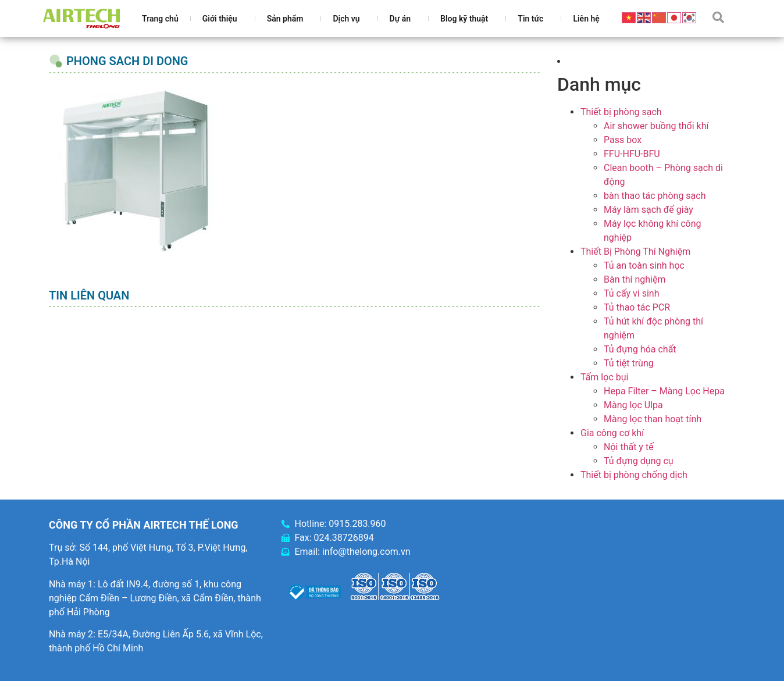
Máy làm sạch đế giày (648, 210)
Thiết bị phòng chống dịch (634, 475)
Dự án (403, 19)
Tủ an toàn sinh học (644, 265)
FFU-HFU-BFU (632, 154)
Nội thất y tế (629, 447)
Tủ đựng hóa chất (640, 349)
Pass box (623, 140)
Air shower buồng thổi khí (656, 126)
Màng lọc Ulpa (633, 405)
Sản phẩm (288, 19)
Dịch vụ (349, 19)
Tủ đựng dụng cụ (639, 461)
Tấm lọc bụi (604, 377)
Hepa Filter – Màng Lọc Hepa (664, 391)
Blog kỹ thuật (467, 19)
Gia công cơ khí (612, 433)
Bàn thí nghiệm (635, 279)
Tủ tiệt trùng (629, 363)
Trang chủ (160, 19)
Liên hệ (586, 19)
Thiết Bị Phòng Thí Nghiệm (635, 252)
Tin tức (533, 19)
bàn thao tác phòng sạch (655, 196)
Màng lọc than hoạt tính (653, 419)
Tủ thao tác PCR (637, 307)
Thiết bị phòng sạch (621, 112)
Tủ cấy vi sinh (632, 293)
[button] (718, 17)
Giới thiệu (223, 19)
